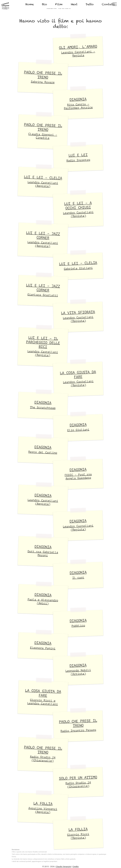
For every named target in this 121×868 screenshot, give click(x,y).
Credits (76, 866)
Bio (44, 4)
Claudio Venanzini (63, 866)
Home (30, 4)
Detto (90, 4)
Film (59, 4)
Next (74, 4)
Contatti (108, 4)
